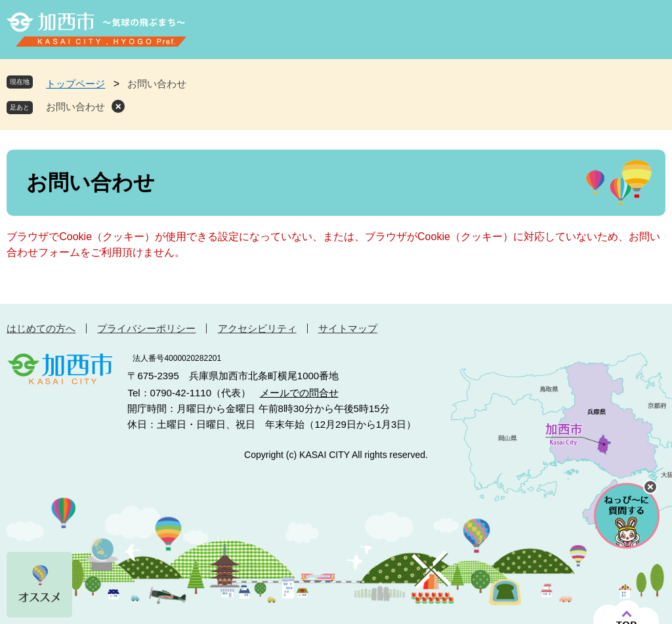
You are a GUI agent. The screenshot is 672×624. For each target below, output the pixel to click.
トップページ (75, 84)
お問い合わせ (75, 107)
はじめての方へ (41, 328)
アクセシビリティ (257, 328)
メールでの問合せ (299, 393)
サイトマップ (348, 328)
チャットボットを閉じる (650, 487)
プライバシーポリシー (146, 328)
